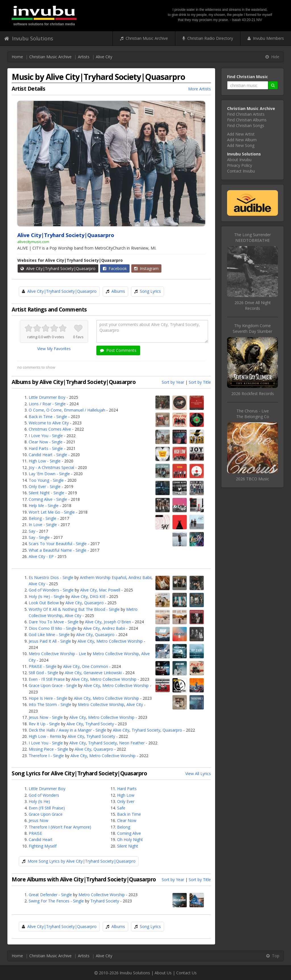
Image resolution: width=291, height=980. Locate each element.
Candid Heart (41, 839)
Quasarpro (94, 603)
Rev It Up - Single (44, 724)
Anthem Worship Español (103, 577)
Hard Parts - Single (46, 448)
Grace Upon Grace (46, 814)
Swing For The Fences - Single (56, 901)
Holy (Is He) (39, 801)
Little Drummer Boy (47, 397)
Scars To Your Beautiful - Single (58, 544)
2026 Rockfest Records (253, 394)
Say (32, 531)
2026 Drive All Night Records (253, 305)
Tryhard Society (100, 724)
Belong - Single (42, 518)
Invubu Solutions (29, 38)
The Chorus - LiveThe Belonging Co (253, 414)
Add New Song (241, 145)
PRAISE (35, 833)
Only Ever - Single (45, 486)
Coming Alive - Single (48, 499)
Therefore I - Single (46, 756)
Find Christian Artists (246, 114)
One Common (95, 666)
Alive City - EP (41, 556)
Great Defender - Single (50, 895)
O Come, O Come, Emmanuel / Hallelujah (67, 410)
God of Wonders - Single (51, 590)
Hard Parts (127, 789)
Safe (121, 808)
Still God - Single (43, 673)
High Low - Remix (45, 736)
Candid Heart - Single (48, 455)
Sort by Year (173, 382)
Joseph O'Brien (117, 622)
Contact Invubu (241, 171)
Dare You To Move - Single (54, 622)
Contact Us (186, 973)
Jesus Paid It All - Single (50, 641)
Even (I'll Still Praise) (47, 808)
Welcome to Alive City (49, 423)
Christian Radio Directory (208, 38)
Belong (124, 827)
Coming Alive (129, 833)
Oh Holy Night (130, 839)
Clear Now (127, 820)
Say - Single (39, 537)
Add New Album (242, 140)
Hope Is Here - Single (48, 698)
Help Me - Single (44, 505)
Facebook (115, 268)
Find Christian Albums (247, 120)
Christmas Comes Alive (50, 429)
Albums (118, 291)
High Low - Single (45, 461)
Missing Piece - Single (48, 749)
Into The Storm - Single (50, 704)
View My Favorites (54, 349)
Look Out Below (44, 603)
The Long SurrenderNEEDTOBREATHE (252, 237)
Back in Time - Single (48, 417)
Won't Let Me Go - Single (52, 512)
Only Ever (126, 801)
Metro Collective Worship (119, 641)
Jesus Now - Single (46, 717)
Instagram (146, 268)
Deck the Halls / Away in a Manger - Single (67, 730)
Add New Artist (241, 134)
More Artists (199, 89)
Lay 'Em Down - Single (49, 474)
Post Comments (118, 350)
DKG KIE (98, 596)
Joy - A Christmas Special (51, 467)
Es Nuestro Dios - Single (51, 577)
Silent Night (128, 846)
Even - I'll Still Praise (47, 679)
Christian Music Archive (144, 38)
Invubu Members (266, 38)
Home (17, 57)
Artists (84, 57)
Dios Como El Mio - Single (53, 628)
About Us (163, 973)
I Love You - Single (46, 436)
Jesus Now (39, 820)
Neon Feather (132, 743)
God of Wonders (44, 795)
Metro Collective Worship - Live (57, 654)
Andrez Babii (140, 577)
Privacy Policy (240, 165)
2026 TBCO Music (252, 479)
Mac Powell (110, 590)
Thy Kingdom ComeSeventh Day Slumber (252, 328)
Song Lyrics (150, 291)
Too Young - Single (46, 480)
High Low (126, 795)
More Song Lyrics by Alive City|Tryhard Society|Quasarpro (82, 861)
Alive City (104, 57)
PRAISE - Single (43, 666)
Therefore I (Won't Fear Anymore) (60, 827)
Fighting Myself (43, 846)
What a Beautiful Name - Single (58, 550)
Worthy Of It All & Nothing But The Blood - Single (74, 609)
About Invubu (239, 160)
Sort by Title (200, 382)
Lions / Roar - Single (47, 404)
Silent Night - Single (46, 493)
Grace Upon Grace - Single (53, 685)
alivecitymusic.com (33, 242)
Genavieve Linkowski (103, 673)
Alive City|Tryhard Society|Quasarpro (58, 268)
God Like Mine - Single (49, 635)
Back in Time (129, 814)
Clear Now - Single (46, 442)
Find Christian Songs (246, 125)
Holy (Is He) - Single (47, 596)
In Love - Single (43, 525)
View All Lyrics (198, 774)
